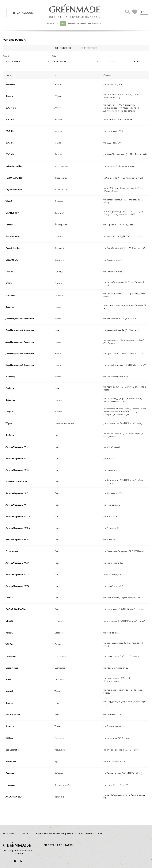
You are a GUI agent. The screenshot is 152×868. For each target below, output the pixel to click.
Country (7, 56)
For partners (94, 23)
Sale (63, 23)
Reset (137, 62)
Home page (9, 834)
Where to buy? (95, 834)
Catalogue (25, 13)
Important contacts (58, 845)
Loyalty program (77, 23)
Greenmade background (49, 834)
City (54, 56)
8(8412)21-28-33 (127, 215)
